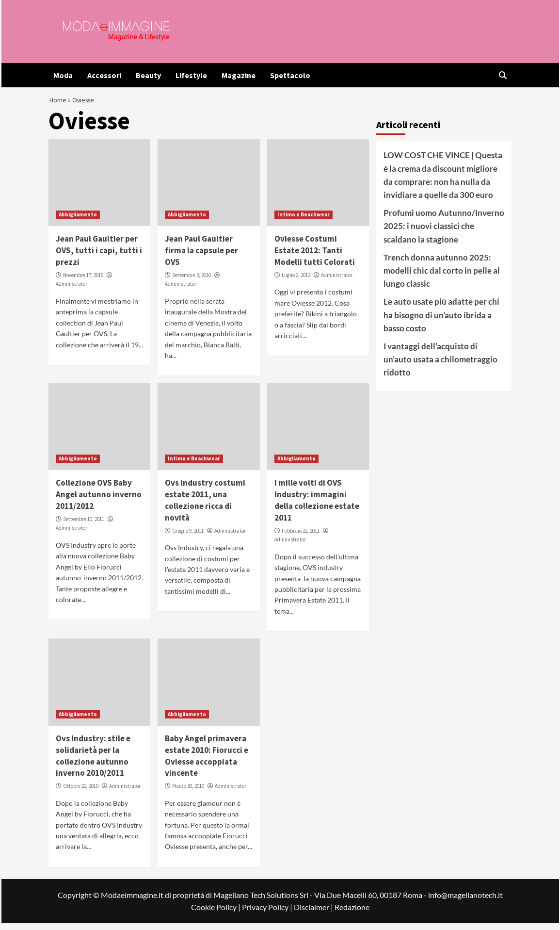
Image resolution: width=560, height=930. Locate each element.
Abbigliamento (78, 222)
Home (59, 103)
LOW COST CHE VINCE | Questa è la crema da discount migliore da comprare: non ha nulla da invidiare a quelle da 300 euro (443, 182)
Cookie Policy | (216, 914)
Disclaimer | (314, 914)
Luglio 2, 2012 (296, 282)
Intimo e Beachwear (304, 222)
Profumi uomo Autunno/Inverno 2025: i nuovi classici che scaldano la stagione (444, 233)
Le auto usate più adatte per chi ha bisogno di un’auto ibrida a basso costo (441, 321)
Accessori (104, 75)
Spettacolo (290, 75)
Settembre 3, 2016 (192, 282)
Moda (63, 75)
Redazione (352, 914)
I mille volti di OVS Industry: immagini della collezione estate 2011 (317, 507)
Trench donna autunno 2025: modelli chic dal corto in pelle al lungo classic (442, 277)
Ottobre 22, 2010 (81, 793)
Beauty (148, 75)
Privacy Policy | (268, 914)
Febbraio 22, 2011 (301, 538)
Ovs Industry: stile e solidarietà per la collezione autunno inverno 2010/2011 (93, 762)
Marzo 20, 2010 (188, 793)
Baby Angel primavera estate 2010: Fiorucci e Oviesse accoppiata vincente (207, 762)
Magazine (239, 75)
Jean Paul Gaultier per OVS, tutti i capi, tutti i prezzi (99, 258)
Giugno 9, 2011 (188, 538)
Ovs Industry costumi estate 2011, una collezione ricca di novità (205, 507)
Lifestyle (191, 75)
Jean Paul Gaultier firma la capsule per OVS (201, 258)
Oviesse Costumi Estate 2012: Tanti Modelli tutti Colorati (315, 258)
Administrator (72, 291)
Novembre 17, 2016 (83, 282)
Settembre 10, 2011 (84, 526)
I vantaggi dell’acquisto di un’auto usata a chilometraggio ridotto (440, 366)
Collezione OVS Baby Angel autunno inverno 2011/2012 (99, 502)
